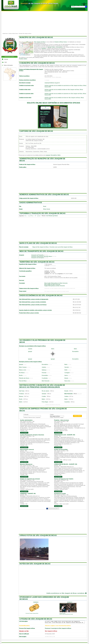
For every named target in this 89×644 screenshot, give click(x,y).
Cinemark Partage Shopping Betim (32, 613)
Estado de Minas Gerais (13, 34)
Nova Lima (67, 381)
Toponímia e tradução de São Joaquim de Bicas (42, 213)
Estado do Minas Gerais (61, 42)
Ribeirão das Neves (24, 378)
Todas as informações (8, 65)
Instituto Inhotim (63, 613)
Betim (54, 47)
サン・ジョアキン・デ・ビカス (33, 216)
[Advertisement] (44, 22)
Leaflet (21, 54)
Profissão (26, 415)
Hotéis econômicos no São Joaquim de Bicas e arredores (67, 593)
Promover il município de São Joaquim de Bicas (58, 628)
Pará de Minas (23, 381)
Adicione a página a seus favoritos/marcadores (58, 626)
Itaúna (66, 375)
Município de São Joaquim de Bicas (36, 37)
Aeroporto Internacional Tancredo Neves (42, 256)
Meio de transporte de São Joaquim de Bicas (41, 251)
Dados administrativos (31, 203)
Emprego (6, 59)
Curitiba (44, 396)
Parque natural (23, 291)
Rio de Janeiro (45, 391)
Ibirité (66, 370)
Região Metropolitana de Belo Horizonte (55, 286)
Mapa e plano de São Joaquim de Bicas (38, 243)
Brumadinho (60, 47)
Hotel (6, 62)
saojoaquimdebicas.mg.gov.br (52, 83)
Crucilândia (45, 378)
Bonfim (21, 375)
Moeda (66, 378)
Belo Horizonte (46, 381)
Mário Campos (23, 367)
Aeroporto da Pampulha (37, 255)
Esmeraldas (45, 375)
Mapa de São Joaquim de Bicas (41, 247)
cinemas (36, 602)
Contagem (67, 373)
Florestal (44, 373)
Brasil (45, 206)
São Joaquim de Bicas (40, 42)
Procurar (77, 416)
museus (70, 602)
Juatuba (30, 349)
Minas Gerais (47, 209)
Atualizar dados (23, 59)
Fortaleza (21, 394)
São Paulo (22, 391)
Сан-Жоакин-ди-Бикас (52, 216)
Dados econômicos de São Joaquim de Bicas (41, 295)
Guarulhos (67, 402)
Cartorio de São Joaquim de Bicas (36, 131)
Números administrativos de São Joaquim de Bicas (44, 194)
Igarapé (50, 47)
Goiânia (66, 396)
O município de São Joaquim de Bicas (37, 63)
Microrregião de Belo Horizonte (52, 284)
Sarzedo (67, 367)
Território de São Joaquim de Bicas (37, 262)
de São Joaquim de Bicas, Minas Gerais (39, 3)
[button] (21, 43)
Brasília (66, 391)
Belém (43, 399)
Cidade (52, 415)
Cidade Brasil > (6, 34)
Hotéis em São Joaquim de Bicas (35, 564)
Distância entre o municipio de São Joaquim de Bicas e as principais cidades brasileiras (42, 386)
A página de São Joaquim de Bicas (36, 619)
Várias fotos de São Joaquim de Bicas (38, 535)
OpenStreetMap (23, 55)
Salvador (44, 394)
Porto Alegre (45, 402)
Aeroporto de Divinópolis (38, 258)
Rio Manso (22, 373)
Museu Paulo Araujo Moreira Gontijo (66, 614)
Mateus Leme (23, 370)
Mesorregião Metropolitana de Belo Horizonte (56, 283)
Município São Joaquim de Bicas (25, 34)
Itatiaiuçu (44, 370)
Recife (21, 399)
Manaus (21, 396)
